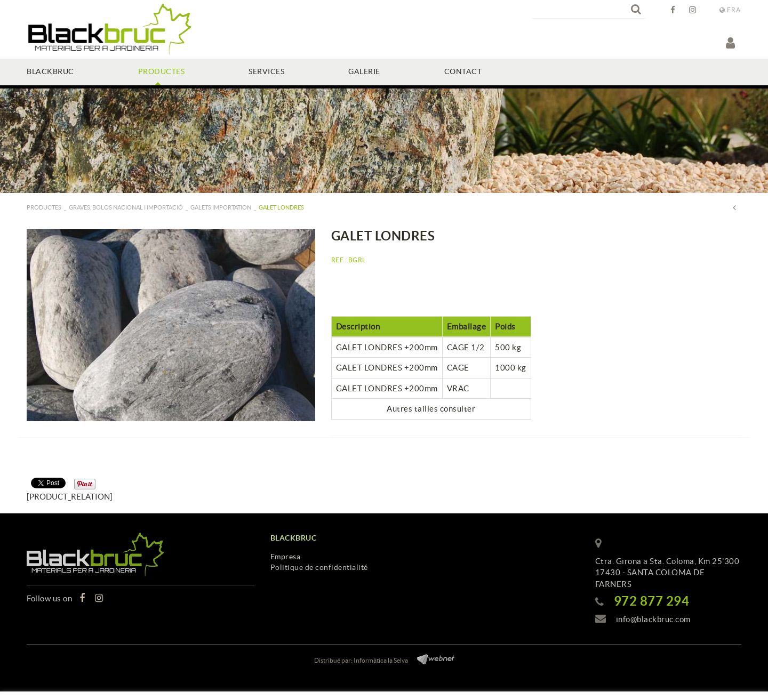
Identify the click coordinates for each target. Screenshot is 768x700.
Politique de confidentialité (319, 567)
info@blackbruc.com (653, 619)
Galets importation (221, 207)
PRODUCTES (44, 207)
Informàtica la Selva (381, 660)
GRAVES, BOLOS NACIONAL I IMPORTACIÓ (126, 207)
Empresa (286, 557)
